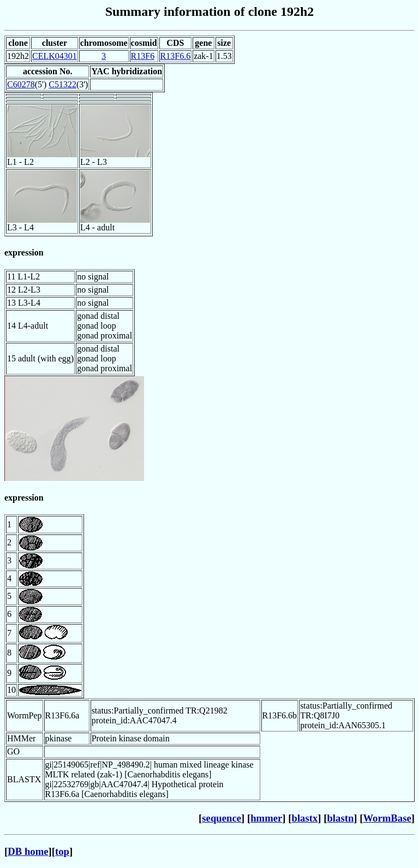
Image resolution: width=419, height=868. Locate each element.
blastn (340, 818)
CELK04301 (55, 56)
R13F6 (143, 56)
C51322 (62, 84)
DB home (28, 851)
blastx (305, 818)
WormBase (387, 818)
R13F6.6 (176, 56)
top (62, 851)
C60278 (21, 84)
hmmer (266, 818)
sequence (222, 818)
